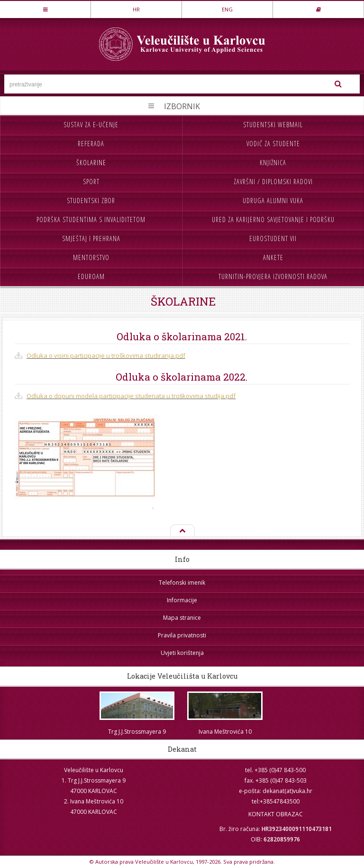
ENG (227, 9)
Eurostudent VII (273, 238)
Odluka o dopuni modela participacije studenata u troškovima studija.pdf (131, 396)
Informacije (182, 600)
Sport (91, 182)
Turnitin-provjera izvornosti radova (273, 276)
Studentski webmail (273, 125)
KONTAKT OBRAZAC (276, 814)
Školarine (91, 163)
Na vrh (182, 531)
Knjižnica (273, 163)
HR (136, 9)
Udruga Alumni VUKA (273, 201)
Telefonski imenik (182, 583)
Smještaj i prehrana (91, 238)
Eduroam (91, 276)
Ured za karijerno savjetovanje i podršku (273, 219)
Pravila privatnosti (182, 635)
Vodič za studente (273, 144)
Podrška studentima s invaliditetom (91, 219)
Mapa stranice (182, 618)
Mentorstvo (91, 257)
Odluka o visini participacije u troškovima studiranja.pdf (106, 355)
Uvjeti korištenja (182, 653)
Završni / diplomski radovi (273, 182)
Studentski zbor (91, 201)
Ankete (273, 257)
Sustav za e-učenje (91, 125)
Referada (91, 144)
